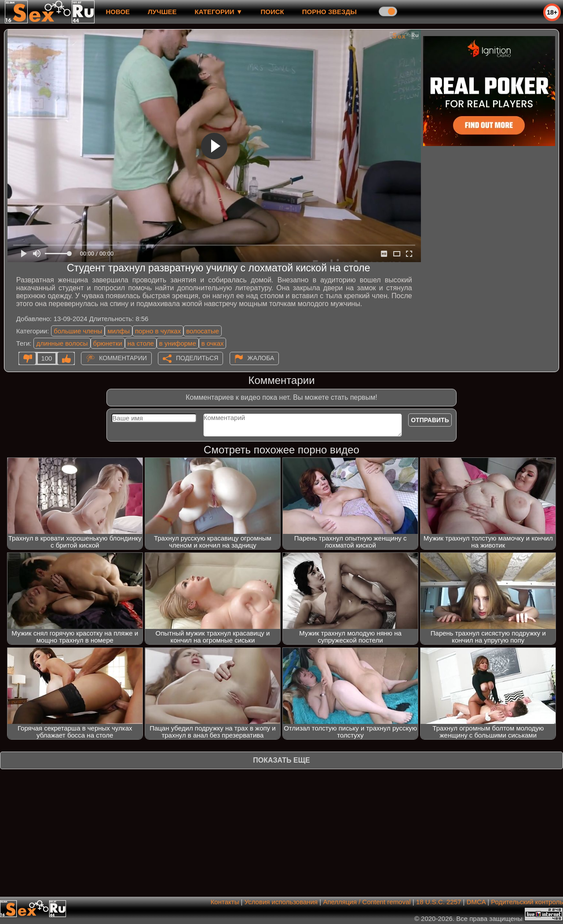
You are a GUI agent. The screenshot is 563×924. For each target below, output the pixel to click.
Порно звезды (329, 12)
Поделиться (197, 358)
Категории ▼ (219, 12)
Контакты (225, 902)
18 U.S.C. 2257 (439, 902)
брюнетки (108, 343)
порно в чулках (158, 331)
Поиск (272, 12)
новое (118, 12)
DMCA (476, 902)
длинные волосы (62, 343)
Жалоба (261, 358)
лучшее (162, 12)
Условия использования (281, 902)
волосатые (203, 331)
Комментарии (123, 358)
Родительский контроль (527, 902)
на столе (141, 343)
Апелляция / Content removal (367, 902)
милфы (119, 331)
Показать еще (281, 760)
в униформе (178, 343)
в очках (213, 343)
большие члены (78, 331)
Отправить (430, 420)
